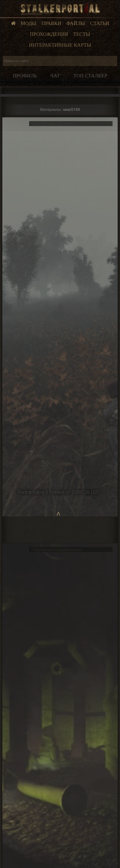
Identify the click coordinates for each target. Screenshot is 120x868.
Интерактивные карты (60, 45)
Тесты (82, 34)
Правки (51, 23)
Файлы (76, 23)
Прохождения (49, 34)
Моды (28, 23)
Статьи (100, 23)
